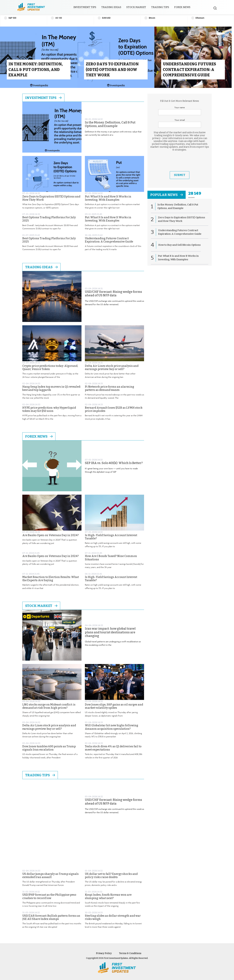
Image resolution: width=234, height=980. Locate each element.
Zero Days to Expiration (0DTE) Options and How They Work (51, 198)
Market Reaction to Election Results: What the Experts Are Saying (51, 579)
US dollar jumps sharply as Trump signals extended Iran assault (50, 876)
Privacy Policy (104, 953)
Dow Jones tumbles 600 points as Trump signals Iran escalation (49, 748)
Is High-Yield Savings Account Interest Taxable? (111, 537)
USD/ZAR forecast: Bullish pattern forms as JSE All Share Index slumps (51, 917)
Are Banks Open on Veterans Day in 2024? (50, 535)
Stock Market (136, 7)
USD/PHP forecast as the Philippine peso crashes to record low (49, 896)
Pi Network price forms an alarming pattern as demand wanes (109, 388)
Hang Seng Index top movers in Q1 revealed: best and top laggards (51, 388)
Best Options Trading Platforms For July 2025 (49, 219)
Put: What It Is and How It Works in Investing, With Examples (108, 198)
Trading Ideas (111, 7)
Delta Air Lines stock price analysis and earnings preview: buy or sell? (112, 367)
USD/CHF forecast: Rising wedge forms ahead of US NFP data (113, 294)
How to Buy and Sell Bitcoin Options (179, 245)
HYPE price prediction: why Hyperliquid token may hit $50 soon (49, 409)
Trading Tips (160, 7)
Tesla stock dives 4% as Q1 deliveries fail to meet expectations (113, 748)
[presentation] (180, 161)
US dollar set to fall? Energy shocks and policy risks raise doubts (111, 876)
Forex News (182, 7)
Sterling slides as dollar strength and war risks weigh (113, 917)
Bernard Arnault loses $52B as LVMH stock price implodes (114, 409)
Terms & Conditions (130, 953)
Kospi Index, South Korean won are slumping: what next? (108, 896)
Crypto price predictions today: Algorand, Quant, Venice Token (50, 367)
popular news (167, 195)
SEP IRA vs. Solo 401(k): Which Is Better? (114, 463)
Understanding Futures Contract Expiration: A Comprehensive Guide (109, 240)
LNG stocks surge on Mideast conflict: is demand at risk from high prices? (49, 706)
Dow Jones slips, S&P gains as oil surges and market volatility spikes (114, 706)
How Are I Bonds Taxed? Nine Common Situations (111, 558)
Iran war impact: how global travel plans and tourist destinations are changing (110, 632)
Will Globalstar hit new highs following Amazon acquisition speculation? (112, 727)
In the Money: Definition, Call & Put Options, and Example (110, 124)
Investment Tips (85, 7)
